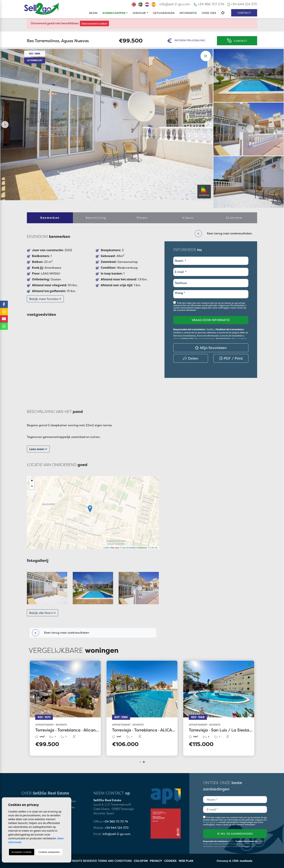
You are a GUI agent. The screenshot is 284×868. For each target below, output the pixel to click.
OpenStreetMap (129, 548)
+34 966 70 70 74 (116, 821)
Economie (234, 218)
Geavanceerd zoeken (94, 23)
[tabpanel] (219, 708)
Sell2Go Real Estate (42, 9)
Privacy (156, 861)
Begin (93, 13)
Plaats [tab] (142, 218)
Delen (191, 358)
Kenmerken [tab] (50, 218)
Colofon (141, 861)
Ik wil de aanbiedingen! (235, 834)
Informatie (188, 13)
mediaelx (246, 861)
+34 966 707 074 (209, 4)
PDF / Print (231, 358)
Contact (244, 13)
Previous (5, 125)
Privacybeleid (238, 305)
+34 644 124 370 (242, 4)
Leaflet (106, 548)
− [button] (32, 486)
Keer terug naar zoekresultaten (61, 633)
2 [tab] (144, 762)
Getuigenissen (164, 13)
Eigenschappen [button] (114, 13)
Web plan (186, 861)
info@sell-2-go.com (175, 4)
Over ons (209, 13)
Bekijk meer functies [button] (45, 299)
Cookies (170, 861)
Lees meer (38, 449)
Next (208, 125)
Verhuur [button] (139, 13)
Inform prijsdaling (186, 41)
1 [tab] (140, 762)
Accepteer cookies (22, 852)
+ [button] (32, 481)
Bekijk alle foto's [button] (42, 613)
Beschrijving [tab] (96, 218)
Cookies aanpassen (49, 852)
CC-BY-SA (153, 548)
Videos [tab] (188, 218)
